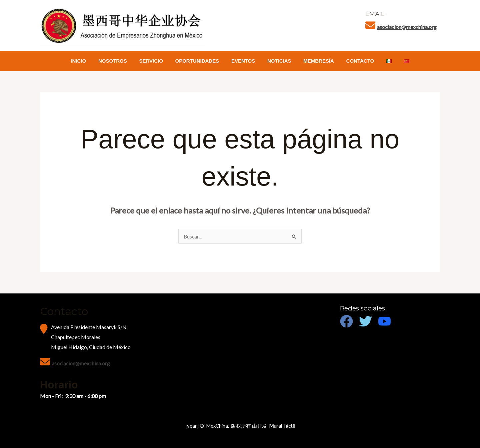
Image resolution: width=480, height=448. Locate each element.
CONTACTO (355, 61)
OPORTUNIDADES (201, 61)
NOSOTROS (120, 61)
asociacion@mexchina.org (407, 27)
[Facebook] (346, 321)
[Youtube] (384, 321)
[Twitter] (365, 321)
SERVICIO (156, 61)
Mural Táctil (282, 426)
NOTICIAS (278, 61)
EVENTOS (244, 61)
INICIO (88, 61)
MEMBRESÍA (315, 61)
